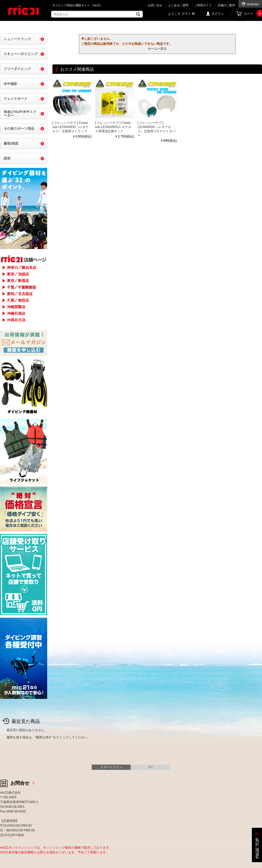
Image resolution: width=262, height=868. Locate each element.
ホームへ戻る (157, 49)
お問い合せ (155, 5)
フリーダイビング (17, 69)
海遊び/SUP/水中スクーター (20, 114)
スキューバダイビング (21, 54)
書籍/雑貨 (11, 143)
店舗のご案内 (226, 5)
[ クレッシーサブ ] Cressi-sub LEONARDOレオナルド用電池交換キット (113, 127)
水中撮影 (10, 84)
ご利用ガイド (203, 5)
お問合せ (20, 783)
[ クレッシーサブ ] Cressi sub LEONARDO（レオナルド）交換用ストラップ (70, 127)
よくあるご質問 (178, 5)
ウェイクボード (16, 99)
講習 (7, 158)
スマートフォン (111, 767)
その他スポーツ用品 (19, 128)
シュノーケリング (17, 39)
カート (253, 14)
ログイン (218, 14)
